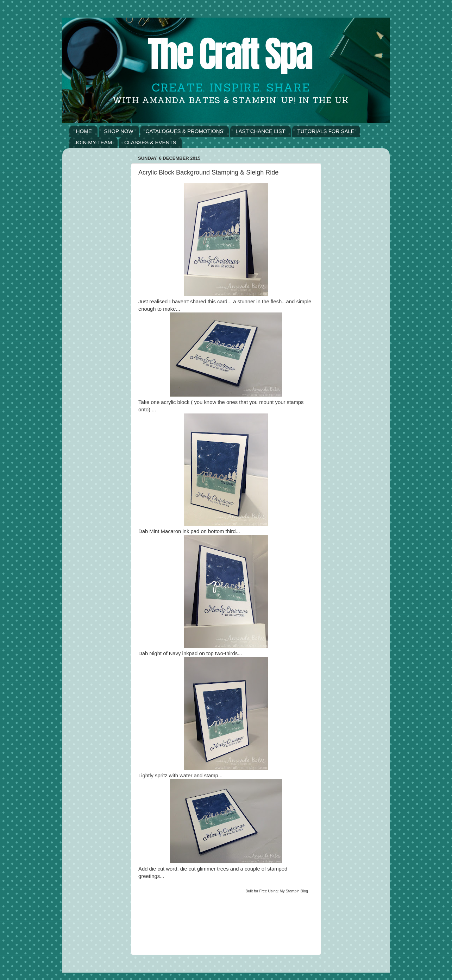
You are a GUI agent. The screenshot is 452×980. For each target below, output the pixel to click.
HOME (84, 131)
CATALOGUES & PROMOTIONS (184, 131)
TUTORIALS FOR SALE (326, 131)
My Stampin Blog (294, 891)
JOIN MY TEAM (93, 142)
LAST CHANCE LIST (260, 131)
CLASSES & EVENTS (150, 142)
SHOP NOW (119, 131)
